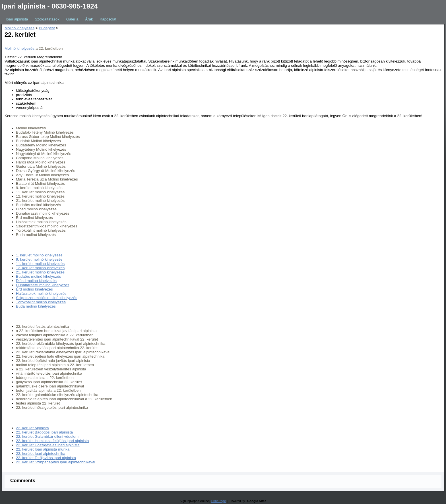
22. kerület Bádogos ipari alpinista (44, 432)
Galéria (72, 19)
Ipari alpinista (17, 19)
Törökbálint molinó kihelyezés (41, 302)
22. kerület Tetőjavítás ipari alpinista (46, 458)
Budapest (47, 28)
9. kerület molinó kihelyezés (39, 259)
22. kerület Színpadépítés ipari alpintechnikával (56, 462)
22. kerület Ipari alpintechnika (41, 454)
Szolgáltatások (47, 19)
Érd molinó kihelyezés (34, 289)
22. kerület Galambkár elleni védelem (47, 436)
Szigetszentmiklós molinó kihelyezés (47, 298)
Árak (89, 19)
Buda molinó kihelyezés (36, 306)
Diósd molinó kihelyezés (36, 281)
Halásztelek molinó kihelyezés (41, 294)
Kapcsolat (108, 19)
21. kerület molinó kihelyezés (40, 272)
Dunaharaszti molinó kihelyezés (43, 285)
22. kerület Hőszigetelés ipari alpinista (48, 445)
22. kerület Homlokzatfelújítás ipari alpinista (52, 441)
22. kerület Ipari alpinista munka (43, 449)
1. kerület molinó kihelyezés (39, 255)
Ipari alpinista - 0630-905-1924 (50, 6)
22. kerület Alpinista (32, 428)
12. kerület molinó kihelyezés (40, 268)
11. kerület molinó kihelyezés (40, 264)
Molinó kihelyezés (19, 28)
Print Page (219, 501)
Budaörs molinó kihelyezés (39, 276)
